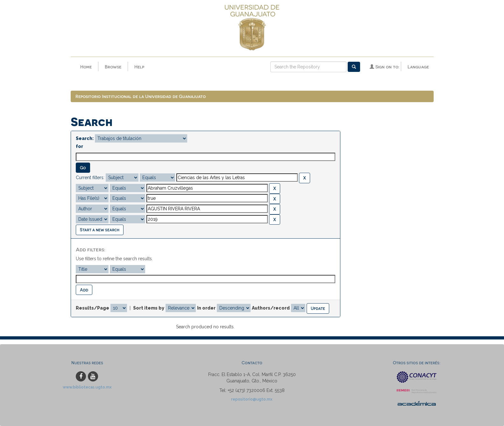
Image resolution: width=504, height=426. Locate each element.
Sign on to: (384, 67)
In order (206, 308)
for (79, 146)
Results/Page (92, 308)
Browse (113, 67)
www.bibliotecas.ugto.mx (87, 387)
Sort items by (149, 308)
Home (86, 67)
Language (418, 67)
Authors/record (271, 308)
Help (139, 67)
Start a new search (100, 230)
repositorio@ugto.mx (252, 399)
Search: (85, 138)
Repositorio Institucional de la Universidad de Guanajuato (141, 96)
